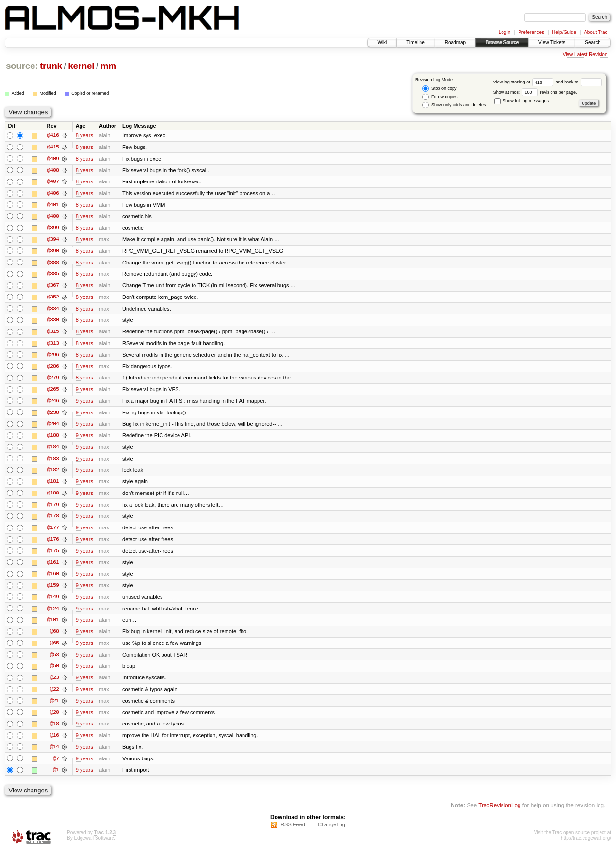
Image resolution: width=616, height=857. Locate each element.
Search (593, 42)
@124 (53, 613)
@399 (53, 229)
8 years (84, 135)
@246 (53, 403)
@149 (53, 601)
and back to (579, 82)
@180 (53, 496)
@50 (54, 671)
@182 (53, 473)
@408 (53, 170)
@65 (54, 648)
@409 (53, 159)
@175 (53, 555)
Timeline (415, 42)
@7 (56, 764)
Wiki (382, 42)
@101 (53, 625)
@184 (53, 450)
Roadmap (455, 42)
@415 (53, 147)
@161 (53, 566)
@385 (53, 275)
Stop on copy (439, 89)
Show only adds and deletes (454, 105)
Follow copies (440, 97)
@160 (53, 578)
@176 (53, 543)
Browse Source (502, 42)
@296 (53, 357)
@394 (53, 240)
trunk (51, 66)
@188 (53, 438)
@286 (53, 368)
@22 (54, 694)
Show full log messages (521, 101)
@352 (53, 298)
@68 (54, 636)
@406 (53, 194)
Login (504, 32)
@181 (53, 485)
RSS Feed (293, 831)
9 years (84, 392)
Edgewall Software (94, 844)
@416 (53, 135)
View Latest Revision (585, 55)
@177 (53, 531)
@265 (53, 392)
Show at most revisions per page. (535, 92)
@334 (53, 310)
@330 (53, 322)
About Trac (596, 32)
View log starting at (525, 82)
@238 (53, 415)
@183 (53, 461)
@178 (53, 520)
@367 (53, 287)
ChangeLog (332, 831)
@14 (54, 753)
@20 (54, 718)
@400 (53, 217)
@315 (53, 333)
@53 (54, 659)
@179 (53, 508)
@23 (54, 683)
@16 (54, 741)
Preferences (531, 32)
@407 (53, 182)
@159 (53, 590)
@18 (54, 729)
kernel (81, 66)
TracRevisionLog (499, 811)
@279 (53, 380)
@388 (53, 264)
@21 (54, 706)
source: (22, 66)
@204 (53, 427)
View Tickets (552, 42)
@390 (53, 252)
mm (108, 66)
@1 (56, 776)
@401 (53, 205)
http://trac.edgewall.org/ (586, 844)
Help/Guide (564, 32)
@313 (53, 345)
